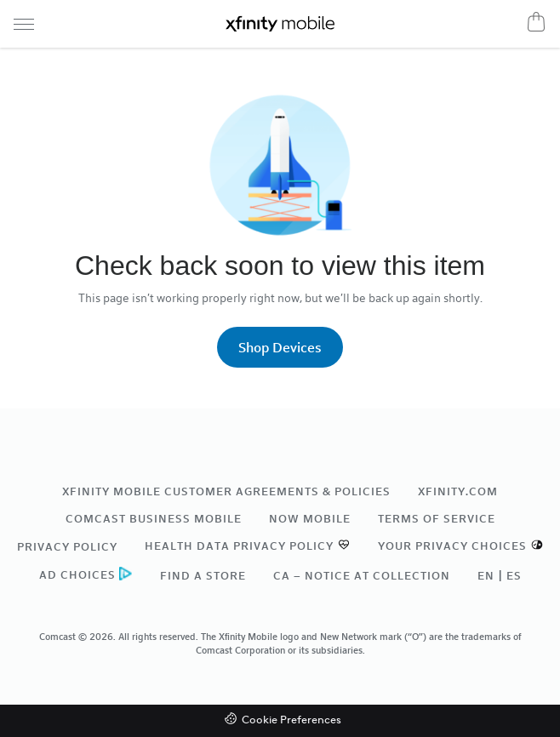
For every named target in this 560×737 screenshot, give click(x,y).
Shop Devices (280, 347)
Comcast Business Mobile (154, 518)
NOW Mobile (310, 518)
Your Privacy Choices (452, 546)
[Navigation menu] (24, 24)
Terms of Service (437, 518)
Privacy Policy (67, 546)
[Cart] (536, 21)
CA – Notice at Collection (362, 575)
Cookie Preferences (291, 720)
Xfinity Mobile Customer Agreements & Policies (226, 491)
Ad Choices (77, 574)
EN (486, 575)
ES (514, 575)
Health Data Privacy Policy (239, 546)
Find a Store (203, 575)
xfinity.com (458, 491)
